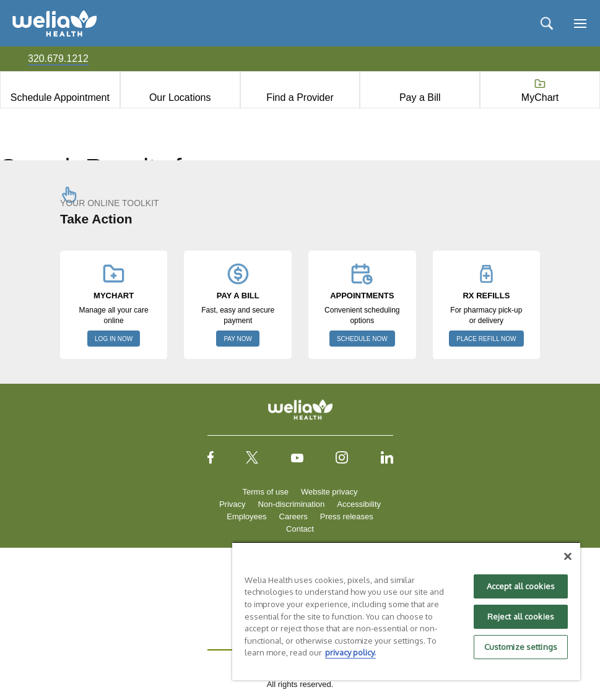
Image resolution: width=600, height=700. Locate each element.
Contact (300, 529)
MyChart (540, 97)
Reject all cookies (521, 616)
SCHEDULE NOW (362, 339)
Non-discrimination (292, 504)
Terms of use (266, 492)
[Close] (568, 556)
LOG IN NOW (114, 339)
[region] (406, 611)
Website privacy (329, 492)
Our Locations (180, 97)
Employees (246, 516)
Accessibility (359, 504)
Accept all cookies (521, 586)
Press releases (347, 516)
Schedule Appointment (60, 97)
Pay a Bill (420, 97)
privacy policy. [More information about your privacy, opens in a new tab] (350, 652)
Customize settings (521, 647)
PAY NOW (238, 339)
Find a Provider (300, 97)
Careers (293, 516)
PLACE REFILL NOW (486, 339)
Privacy (233, 504)
